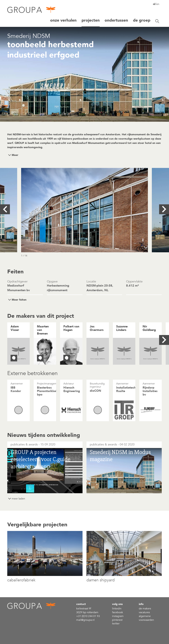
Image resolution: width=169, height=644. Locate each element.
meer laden (18, 499)
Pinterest (117, 620)
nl (154, 4)
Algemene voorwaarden (146, 618)
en (158, 4)
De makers (145, 609)
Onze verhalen (63, 20)
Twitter (116, 624)
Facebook (118, 612)
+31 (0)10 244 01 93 (88, 616)
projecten (91, 20)
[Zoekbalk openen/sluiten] (157, 21)
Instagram (118, 616)
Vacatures (144, 612)
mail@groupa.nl (85, 620)
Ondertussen (116, 20)
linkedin (117, 609)
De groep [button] (142, 20)
